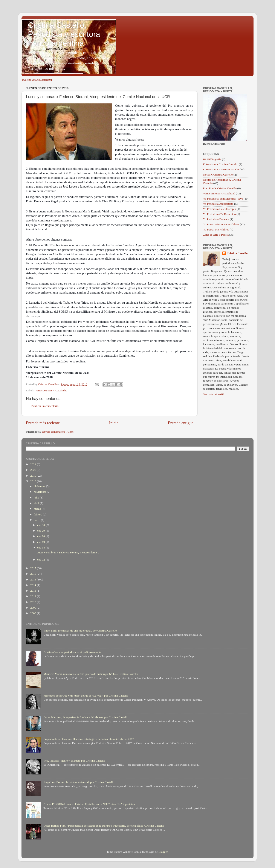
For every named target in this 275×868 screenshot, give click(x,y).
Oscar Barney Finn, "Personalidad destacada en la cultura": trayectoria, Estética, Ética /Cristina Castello (104, 826)
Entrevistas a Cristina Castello (221, 164)
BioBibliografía (212, 159)
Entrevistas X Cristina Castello (221, 169)
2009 (34, 608)
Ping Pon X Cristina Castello (220, 188)
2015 (34, 579)
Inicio (114, 423)
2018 (34, 481)
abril (37, 503)
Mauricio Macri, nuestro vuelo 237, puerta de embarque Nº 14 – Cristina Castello (91, 674)
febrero (38, 514)
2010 (34, 602)
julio (37, 498)
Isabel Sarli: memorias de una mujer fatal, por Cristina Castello (80, 631)
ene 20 (41, 536)
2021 (34, 464)
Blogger (163, 852)
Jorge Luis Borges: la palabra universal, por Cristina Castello (79, 782)
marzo (38, 509)
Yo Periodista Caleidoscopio (219, 209)
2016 (34, 574)
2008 (34, 613)
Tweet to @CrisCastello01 (37, 80)
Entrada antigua (181, 423)
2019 (34, 476)
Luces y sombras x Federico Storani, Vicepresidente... (68, 552)
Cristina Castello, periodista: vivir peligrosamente (72, 652)
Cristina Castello (237, 253)
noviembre (40, 492)
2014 (34, 585)
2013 (34, 591)
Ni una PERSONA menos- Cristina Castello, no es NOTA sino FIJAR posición (89, 804)
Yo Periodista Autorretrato (218, 204)
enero (37, 520)
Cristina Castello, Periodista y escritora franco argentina (64, 34)
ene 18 (41, 548)
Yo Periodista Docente (216, 219)
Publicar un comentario (45, 406)
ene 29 (41, 531)
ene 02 (41, 560)
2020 (34, 470)
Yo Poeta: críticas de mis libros (221, 224)
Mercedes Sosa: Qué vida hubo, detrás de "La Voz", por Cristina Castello (86, 696)
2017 (34, 568)
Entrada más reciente (43, 423)
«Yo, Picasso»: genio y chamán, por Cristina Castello (74, 761)
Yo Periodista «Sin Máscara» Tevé (223, 199)
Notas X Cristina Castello (218, 175)
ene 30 (41, 525)
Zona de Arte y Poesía (216, 235)
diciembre (40, 486)
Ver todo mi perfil (213, 394)
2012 (34, 596)
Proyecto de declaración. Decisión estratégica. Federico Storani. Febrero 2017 (89, 739)
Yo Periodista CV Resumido (219, 214)
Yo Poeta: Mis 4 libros (216, 229)
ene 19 (41, 542)
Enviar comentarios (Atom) (58, 432)
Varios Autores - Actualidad (51, 390)
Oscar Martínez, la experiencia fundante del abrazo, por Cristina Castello (86, 717)
